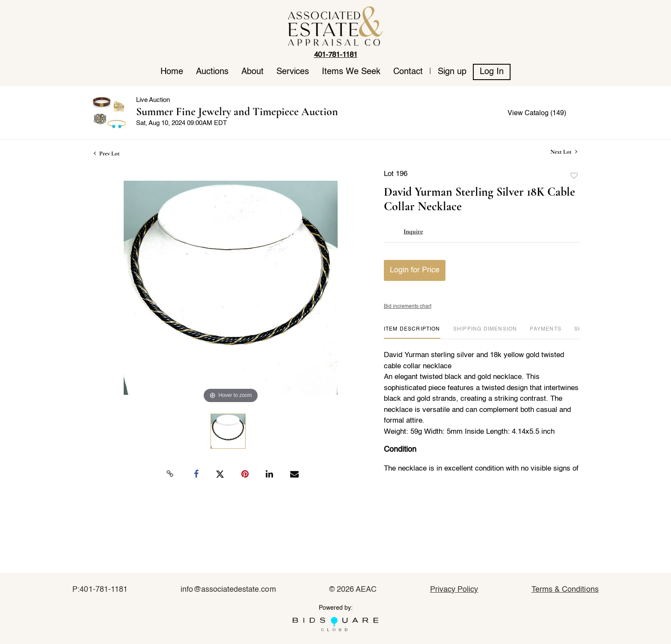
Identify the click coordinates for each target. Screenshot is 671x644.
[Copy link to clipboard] (170, 474)
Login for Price (415, 270)
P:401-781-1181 (100, 590)
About (252, 72)
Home (172, 72)
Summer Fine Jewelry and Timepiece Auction (237, 112)
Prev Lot (107, 154)
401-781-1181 (336, 55)
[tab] (412, 332)
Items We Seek (351, 72)
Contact (408, 72)
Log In (492, 72)
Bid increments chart (408, 307)
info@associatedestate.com (228, 590)
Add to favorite (574, 176)
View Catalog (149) (537, 113)
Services (293, 72)
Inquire (413, 231)
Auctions (212, 72)
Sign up (452, 72)
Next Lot (564, 152)
